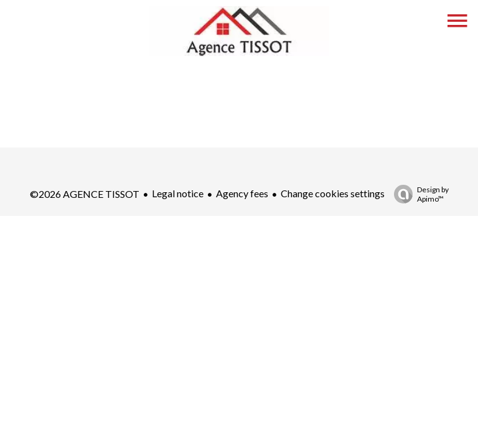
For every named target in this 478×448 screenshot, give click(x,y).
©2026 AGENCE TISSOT (85, 194)
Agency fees (242, 193)
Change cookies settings (333, 193)
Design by (418, 194)
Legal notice (178, 193)
